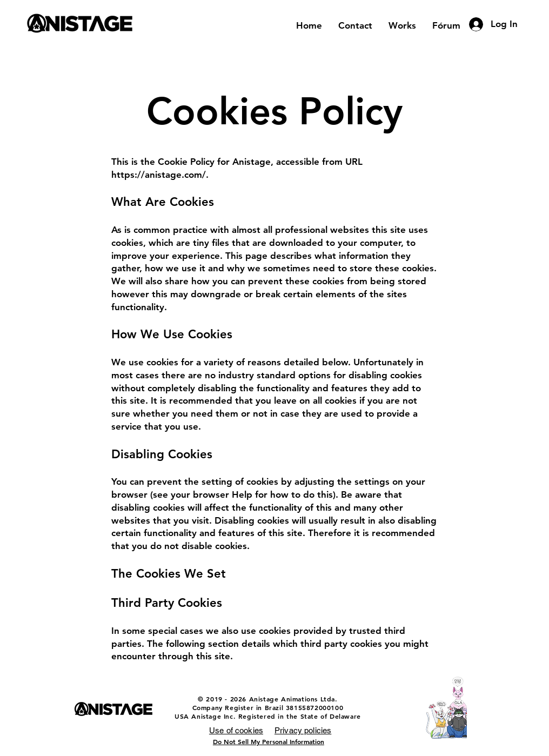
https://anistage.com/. (160, 175)
